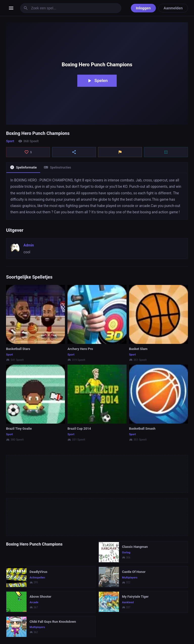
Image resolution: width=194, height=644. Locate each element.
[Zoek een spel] (71, 8)
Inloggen (143, 8)
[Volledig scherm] (166, 152)
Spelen (97, 81)
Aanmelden (173, 8)
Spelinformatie (25, 168)
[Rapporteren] (120, 152)
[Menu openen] (11, 8)
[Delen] (74, 152)
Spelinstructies (61, 168)
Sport (10, 141)
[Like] (28, 152)
